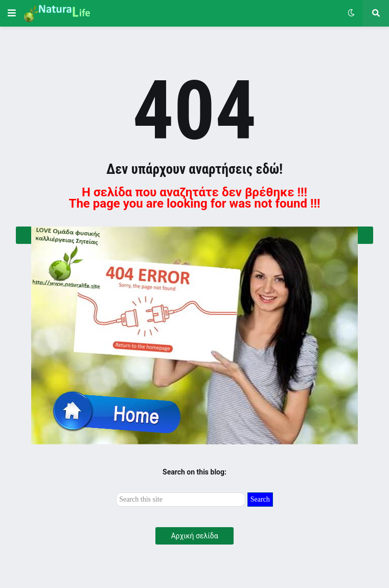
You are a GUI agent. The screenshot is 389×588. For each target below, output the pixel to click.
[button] (12, 13)
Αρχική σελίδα (194, 536)
